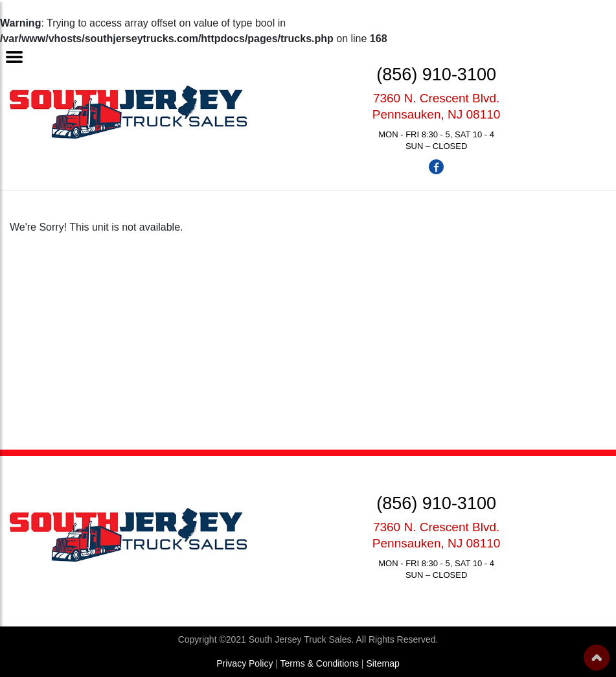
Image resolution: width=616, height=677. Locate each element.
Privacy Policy (245, 663)
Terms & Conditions (320, 663)
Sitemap (382, 663)
